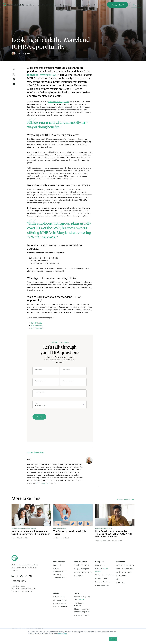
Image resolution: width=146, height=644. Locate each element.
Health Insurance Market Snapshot (82, 610)
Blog (118, 579)
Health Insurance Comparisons (24, 528)
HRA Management (60, 528)
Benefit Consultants (83, 572)
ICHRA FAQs (37, 323)
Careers (102, 570)
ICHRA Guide (37, 325)
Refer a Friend (101, 578)
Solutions (30, 5)
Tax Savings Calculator (79, 604)
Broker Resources (124, 572)
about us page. (43, 483)
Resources (99, 5)
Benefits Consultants (47, 5)
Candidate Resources (104, 575)
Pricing (77, 5)
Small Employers (81, 565)
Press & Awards (102, 585)
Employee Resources (125, 565)
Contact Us (100, 565)
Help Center (121, 575)
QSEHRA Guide (60, 600)
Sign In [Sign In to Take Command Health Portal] (136, 5)
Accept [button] (113, 639)
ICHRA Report (37, 328)
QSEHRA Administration (60, 576)
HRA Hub (57, 565)
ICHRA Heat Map (82, 615)
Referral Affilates (103, 582)
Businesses (65, 5)
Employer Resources (125, 568)
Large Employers (82, 568)
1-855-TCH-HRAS (19, 581)
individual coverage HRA (42, 75)
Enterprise (79, 575)
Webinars (120, 583)
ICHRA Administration (60, 570)
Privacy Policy (62, 634)
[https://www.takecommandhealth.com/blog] (126, 499)
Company (86, 5)
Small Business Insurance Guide (60, 605)
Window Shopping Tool (82, 598)
